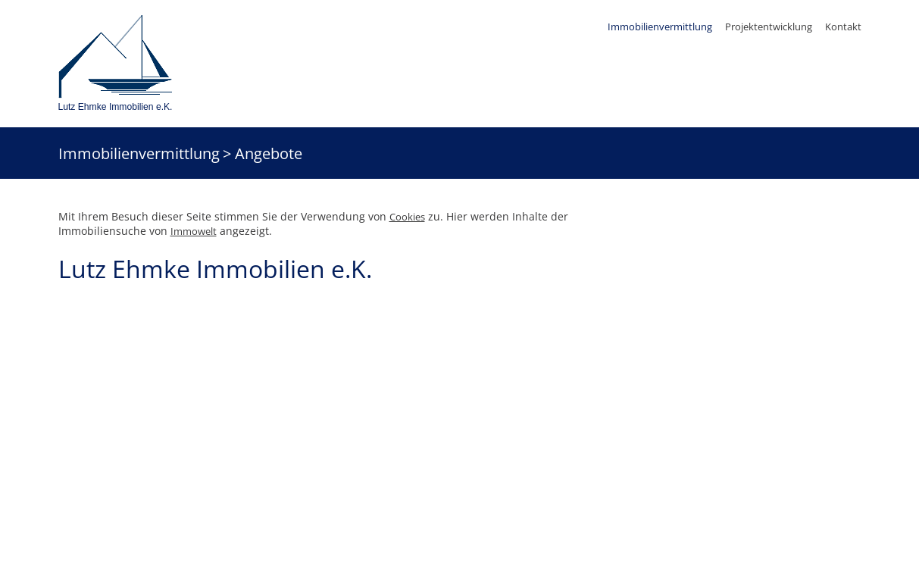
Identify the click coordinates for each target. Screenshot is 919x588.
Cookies (407, 217)
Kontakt (843, 27)
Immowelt (194, 231)
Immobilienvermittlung (660, 27)
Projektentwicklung (769, 27)
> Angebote (263, 153)
